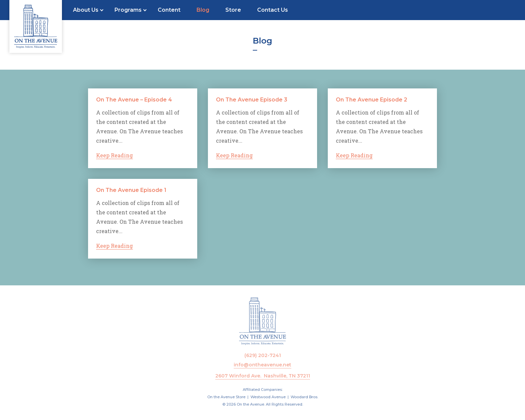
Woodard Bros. (304, 397)
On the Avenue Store (226, 397)
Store (233, 10)
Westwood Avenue (268, 397)
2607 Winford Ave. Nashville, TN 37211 (263, 376)
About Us (86, 10)
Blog (203, 10)
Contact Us (273, 10)
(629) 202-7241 (263, 355)
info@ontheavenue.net (262, 365)
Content (169, 10)
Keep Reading (115, 155)
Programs (128, 10)
